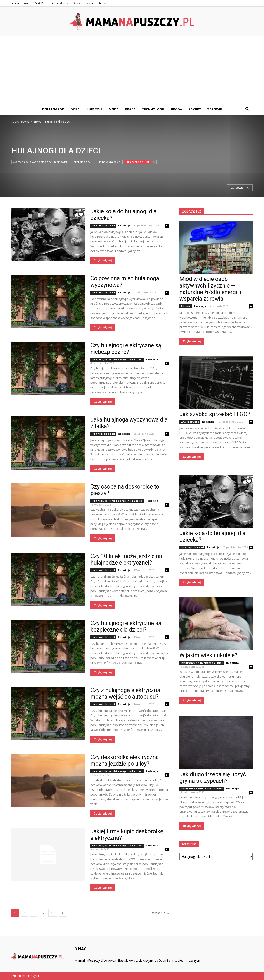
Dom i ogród (53, 109)
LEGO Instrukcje (190, 422)
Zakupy (195, 109)
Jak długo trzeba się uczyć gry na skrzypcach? (213, 778)
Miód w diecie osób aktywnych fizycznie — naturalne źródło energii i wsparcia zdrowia (210, 289)
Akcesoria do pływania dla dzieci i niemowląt (40, 162)
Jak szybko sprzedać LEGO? (215, 414)
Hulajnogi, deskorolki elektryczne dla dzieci (117, 359)
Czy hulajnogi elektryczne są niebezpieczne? (126, 349)
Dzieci (75, 109)
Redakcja (124, 225)
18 (53, 913)
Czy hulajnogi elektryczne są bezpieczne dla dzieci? (126, 626)
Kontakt (103, 3)
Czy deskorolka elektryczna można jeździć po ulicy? (125, 760)
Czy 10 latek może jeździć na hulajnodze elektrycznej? (126, 559)
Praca (130, 109)
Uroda (177, 109)
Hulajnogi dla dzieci (137, 162)
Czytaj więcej (103, 260)
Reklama (89, 3)
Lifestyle (95, 109)
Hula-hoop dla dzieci (108, 162)
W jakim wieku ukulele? (208, 655)
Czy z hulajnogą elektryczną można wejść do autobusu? (125, 693)
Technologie (153, 109)
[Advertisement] (132, 70)
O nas (76, 3)
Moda (114, 109)
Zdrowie (215, 109)
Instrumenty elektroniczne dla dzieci (202, 663)
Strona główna (60, 3)
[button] (247, 109)
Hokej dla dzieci (81, 162)
